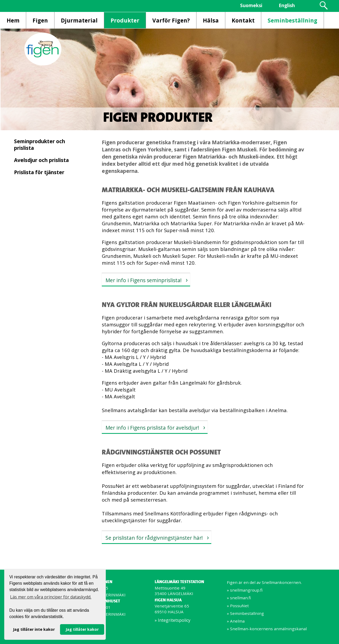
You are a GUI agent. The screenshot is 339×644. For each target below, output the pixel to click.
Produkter (125, 20)
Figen (40, 20)
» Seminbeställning (245, 613)
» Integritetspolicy (173, 620)
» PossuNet (238, 606)
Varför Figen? (171, 20)
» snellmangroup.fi (245, 590)
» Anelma (236, 621)
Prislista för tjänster (39, 172)
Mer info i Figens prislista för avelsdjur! (152, 428)
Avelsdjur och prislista (41, 160)
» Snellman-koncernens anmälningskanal (267, 629)
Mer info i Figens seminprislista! (144, 280)
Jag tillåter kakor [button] (82, 629)
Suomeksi (251, 5)
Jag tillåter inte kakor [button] (34, 629)
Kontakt (243, 20)
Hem (13, 20)
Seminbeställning (292, 20)
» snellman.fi (239, 598)
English (287, 5)
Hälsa (211, 20)
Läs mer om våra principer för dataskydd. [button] (51, 597)
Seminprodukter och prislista (40, 145)
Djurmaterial (79, 20)
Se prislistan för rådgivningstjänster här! (154, 538)
